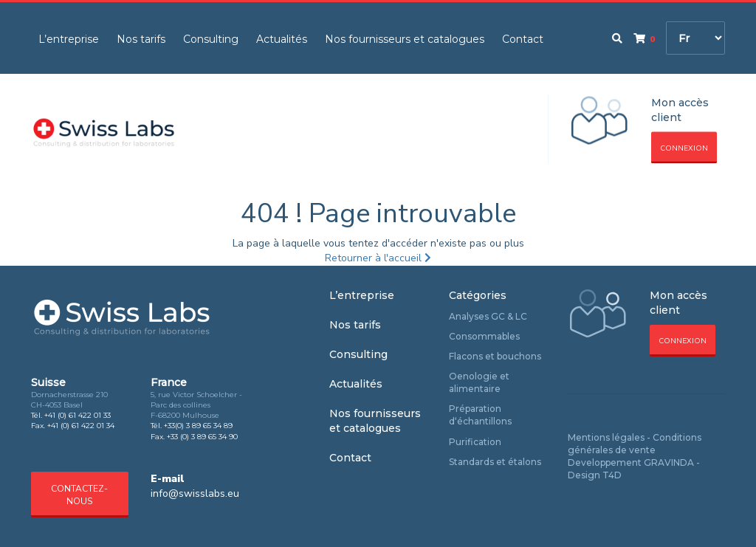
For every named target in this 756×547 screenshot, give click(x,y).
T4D (612, 475)
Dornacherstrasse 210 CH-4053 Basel (69, 400)
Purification (475, 442)
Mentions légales (606, 437)
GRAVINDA (669, 462)
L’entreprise (69, 39)
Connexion (684, 148)
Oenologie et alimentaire (479, 382)
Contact (523, 39)
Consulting (211, 39)
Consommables (484, 336)
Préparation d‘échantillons (480, 415)
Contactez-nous (79, 495)
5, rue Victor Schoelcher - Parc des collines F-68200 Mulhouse (196, 405)
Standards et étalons (495, 462)
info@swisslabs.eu (195, 493)
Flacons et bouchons (495, 356)
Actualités (282, 39)
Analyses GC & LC (488, 316)
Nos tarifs (141, 39)
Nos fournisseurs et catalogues (405, 39)
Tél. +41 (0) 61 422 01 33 (71, 415)
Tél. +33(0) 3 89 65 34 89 (192, 426)
